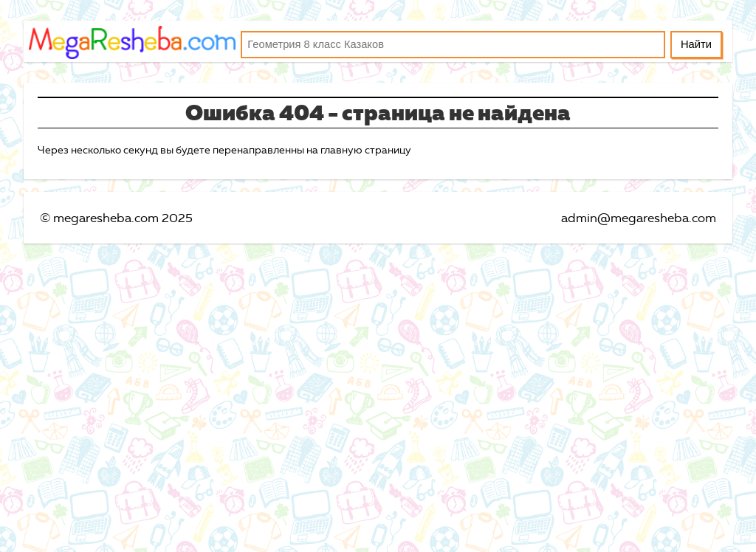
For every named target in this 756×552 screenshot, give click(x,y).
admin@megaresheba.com (639, 218)
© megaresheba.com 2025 (116, 218)
